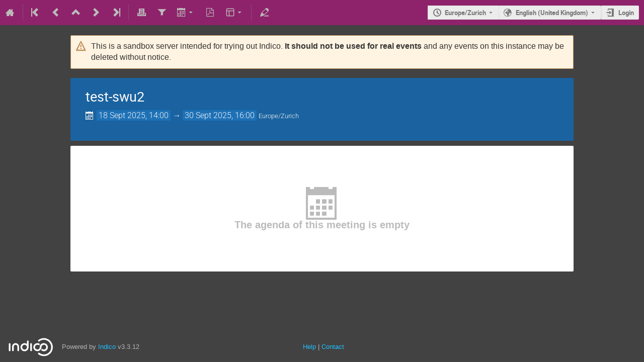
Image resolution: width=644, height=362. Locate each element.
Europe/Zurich (465, 13)
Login (626, 13)
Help (309, 347)
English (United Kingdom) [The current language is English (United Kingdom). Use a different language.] (552, 13)
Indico (107, 347)
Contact (333, 347)
